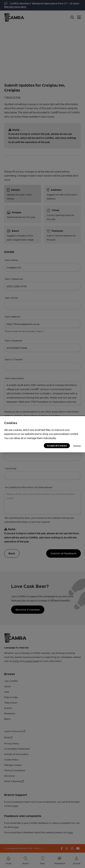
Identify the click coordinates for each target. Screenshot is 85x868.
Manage (77, 446)
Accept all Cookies (57, 445)
